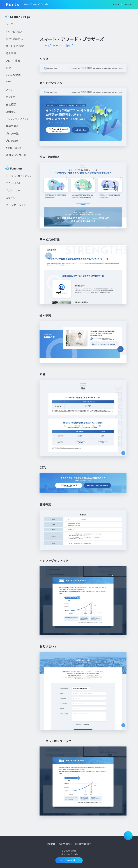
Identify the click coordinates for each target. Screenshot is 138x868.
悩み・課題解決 (15, 39)
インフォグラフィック (17, 119)
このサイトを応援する (69, 860)
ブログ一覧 (12, 133)
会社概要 (11, 104)
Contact (128, 4)
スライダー (12, 198)
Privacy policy (82, 844)
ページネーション (16, 205)
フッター (11, 90)
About (116, 4)
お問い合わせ (14, 148)
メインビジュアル (15, 31)
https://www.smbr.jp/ (55, 45)
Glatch (74, 854)
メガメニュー (13, 190)
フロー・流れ (13, 61)
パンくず (11, 97)
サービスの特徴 (15, 46)
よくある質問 (13, 75)
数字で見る (12, 126)
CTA (9, 82)
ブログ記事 (12, 141)
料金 (8, 68)
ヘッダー (11, 24)
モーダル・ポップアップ (19, 176)
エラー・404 (13, 183)
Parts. (13, 4)
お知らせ (11, 111)
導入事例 (11, 53)
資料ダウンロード (16, 155)
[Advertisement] (19, 270)
